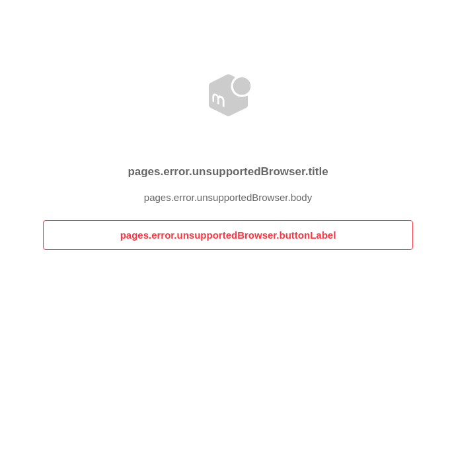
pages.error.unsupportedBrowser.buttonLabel (228, 235)
